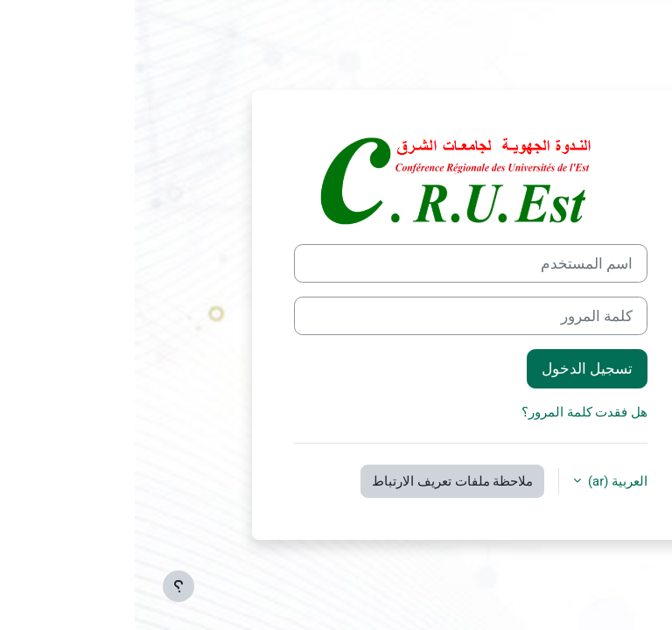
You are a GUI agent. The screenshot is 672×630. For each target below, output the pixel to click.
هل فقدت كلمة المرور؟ (450, 412)
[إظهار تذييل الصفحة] (44, 586)
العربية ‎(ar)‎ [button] (481, 481)
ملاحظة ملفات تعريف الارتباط (318, 481)
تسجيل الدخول (452, 368)
